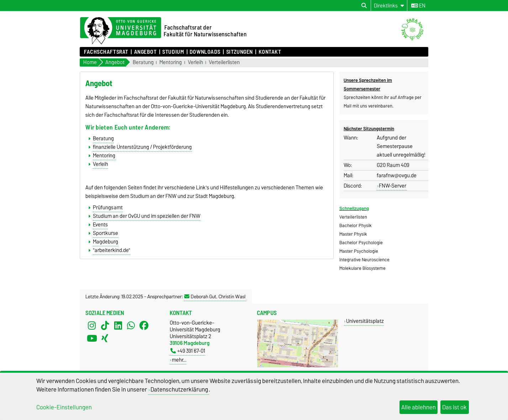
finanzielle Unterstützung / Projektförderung (142, 147)
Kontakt (270, 52)
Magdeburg (105, 242)
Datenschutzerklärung (179, 389)
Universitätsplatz (365, 321)
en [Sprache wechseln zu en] (418, 6)
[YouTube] (92, 338)
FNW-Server (393, 186)
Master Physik (353, 234)
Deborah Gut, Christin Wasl (215, 296)
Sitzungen (240, 52)
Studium (173, 52)
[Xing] (105, 338)
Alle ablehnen (419, 407)
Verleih (195, 62)
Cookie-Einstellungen (64, 407)
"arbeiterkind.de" (112, 250)
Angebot (145, 52)
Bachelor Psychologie (361, 243)
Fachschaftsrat (106, 52)
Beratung (143, 62)
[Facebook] (144, 326)
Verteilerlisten (224, 62)
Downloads (205, 52)
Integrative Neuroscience (364, 260)
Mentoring (171, 62)
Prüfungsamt (108, 208)
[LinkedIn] (118, 326)
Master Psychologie (359, 251)
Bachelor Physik (356, 225)
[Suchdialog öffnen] (364, 6)
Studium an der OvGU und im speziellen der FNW (147, 216)
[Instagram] (92, 326)
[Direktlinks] (389, 6)
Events (100, 225)
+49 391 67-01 (188, 351)
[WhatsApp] (131, 326)
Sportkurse (105, 233)
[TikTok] (105, 326)
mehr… (179, 360)
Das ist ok (454, 407)
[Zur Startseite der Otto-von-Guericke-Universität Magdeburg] (121, 31)
